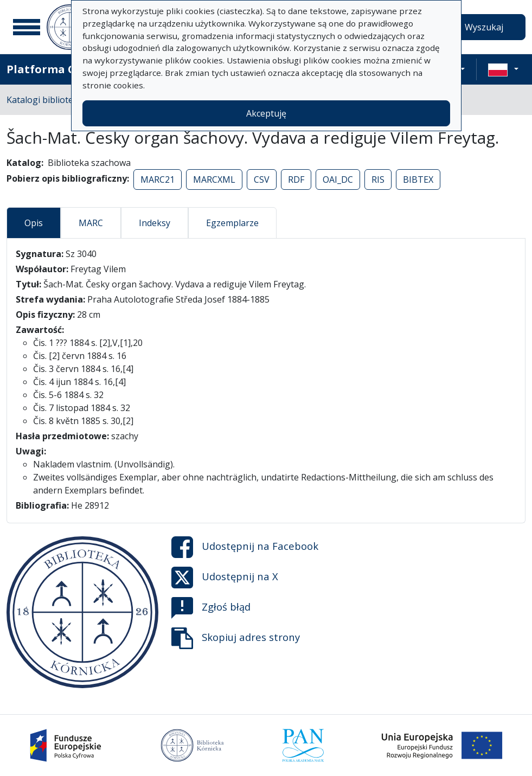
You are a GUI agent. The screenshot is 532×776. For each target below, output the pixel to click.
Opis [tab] (34, 223)
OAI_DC (338, 179)
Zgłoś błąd (211, 608)
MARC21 (158, 179)
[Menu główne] (27, 27)
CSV (262, 179)
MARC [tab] (91, 223)
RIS (378, 179)
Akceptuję (266, 113)
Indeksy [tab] (155, 223)
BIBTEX (418, 179)
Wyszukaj (484, 27)
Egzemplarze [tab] (232, 223)
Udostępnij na (245, 547)
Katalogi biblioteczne (49, 100)
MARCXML (214, 179)
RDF (296, 179)
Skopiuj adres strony (236, 638)
